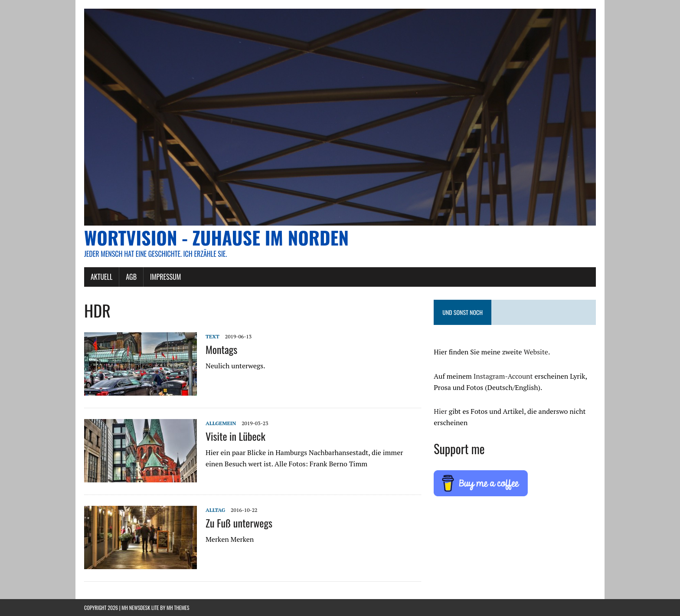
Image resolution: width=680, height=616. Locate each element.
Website (536, 352)
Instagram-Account (503, 376)
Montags (221, 349)
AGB (131, 277)
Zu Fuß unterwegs (239, 523)
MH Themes (178, 608)
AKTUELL (101, 277)
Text (212, 336)
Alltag (215, 510)
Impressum (165, 277)
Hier (440, 411)
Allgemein (221, 423)
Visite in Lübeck (235, 436)
